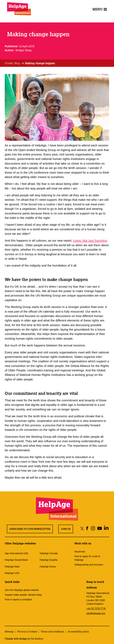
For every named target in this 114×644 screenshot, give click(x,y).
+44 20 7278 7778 (96, 609)
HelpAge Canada (49, 553)
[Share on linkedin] (106, 528)
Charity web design (16, 639)
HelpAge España (49, 560)
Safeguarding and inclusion (89, 565)
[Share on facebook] (87, 528)
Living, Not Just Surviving (90, 241)
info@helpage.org (96, 613)
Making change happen (40, 63)
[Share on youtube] (100, 528)
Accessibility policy (78, 632)
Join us (66, 529)
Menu (100, 9)
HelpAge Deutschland (16, 560)
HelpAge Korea (48, 567)
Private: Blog (12, 63)
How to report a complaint (18, 600)
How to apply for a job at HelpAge (87, 558)
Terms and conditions (52, 632)
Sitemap (9, 632)
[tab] (14, 63)
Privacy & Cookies (27, 632)
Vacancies (80, 552)
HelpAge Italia (12, 567)
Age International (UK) (16, 553)
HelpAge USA (12, 573)
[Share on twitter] (82, 528)
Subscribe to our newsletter (30, 529)
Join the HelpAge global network (22, 590)
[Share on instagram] (93, 528)
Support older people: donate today (23, 595)
